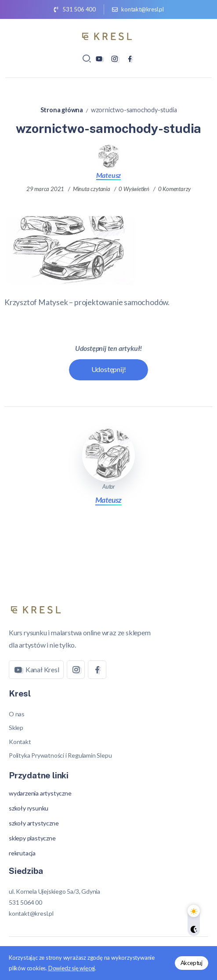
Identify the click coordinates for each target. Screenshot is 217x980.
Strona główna (62, 110)
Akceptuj (192, 963)
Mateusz (109, 175)
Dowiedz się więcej (72, 968)
